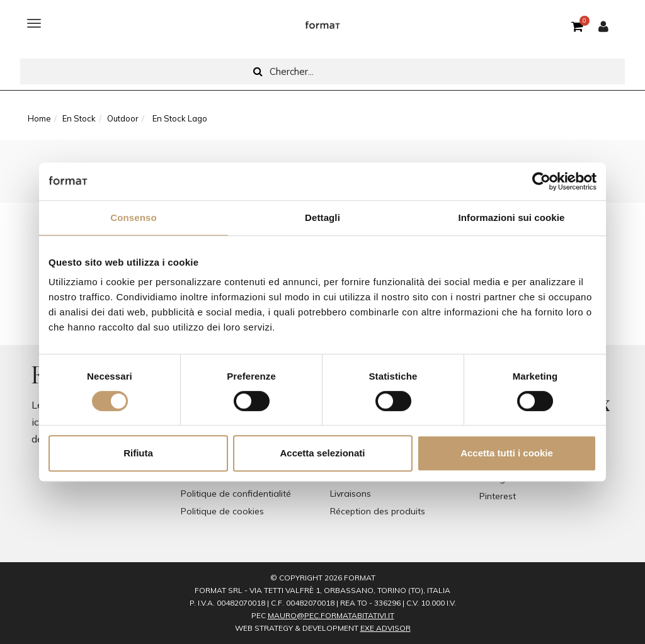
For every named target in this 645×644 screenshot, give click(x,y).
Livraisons (351, 494)
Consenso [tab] (133, 217)
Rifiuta (138, 453)
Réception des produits (378, 511)
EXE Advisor (385, 628)
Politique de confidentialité (236, 494)
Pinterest (498, 496)
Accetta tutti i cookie (507, 453)
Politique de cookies (222, 511)
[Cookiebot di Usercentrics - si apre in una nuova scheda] (541, 181)
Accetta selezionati (322, 453)
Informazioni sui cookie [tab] (512, 217)
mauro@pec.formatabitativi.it (331, 615)
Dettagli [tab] (322, 217)
